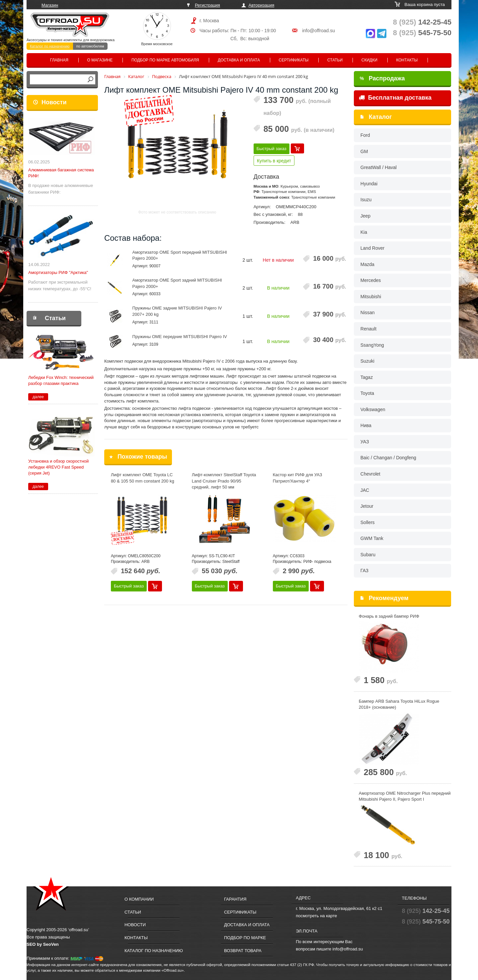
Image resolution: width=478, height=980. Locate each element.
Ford (365, 135)
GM (364, 151)
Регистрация (207, 5)
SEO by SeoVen (43, 944)
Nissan (368, 312)
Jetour (367, 506)
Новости (54, 102)
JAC (365, 490)
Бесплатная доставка (395, 98)
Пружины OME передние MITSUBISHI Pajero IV (180, 337)
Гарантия (235, 899)
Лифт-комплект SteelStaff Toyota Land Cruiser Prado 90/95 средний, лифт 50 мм (224, 481)
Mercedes (371, 280)
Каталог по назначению (50, 46)
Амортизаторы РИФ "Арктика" (58, 272)
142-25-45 (422, 22)
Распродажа (382, 78)
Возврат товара (243, 951)
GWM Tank (372, 538)
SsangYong (372, 345)
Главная (59, 60)
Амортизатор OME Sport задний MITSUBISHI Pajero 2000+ (177, 283)
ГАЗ (364, 571)
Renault (368, 329)
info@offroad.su (319, 31)
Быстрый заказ (272, 149)
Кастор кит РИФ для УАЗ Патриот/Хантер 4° (298, 478)
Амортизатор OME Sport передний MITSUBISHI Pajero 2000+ (180, 255)
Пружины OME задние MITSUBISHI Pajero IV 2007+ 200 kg (177, 311)
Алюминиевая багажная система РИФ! (61, 173)
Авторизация (262, 5)
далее (38, 397)
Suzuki (367, 361)
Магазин (50, 5)
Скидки (369, 60)
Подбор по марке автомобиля (165, 60)
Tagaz (367, 377)
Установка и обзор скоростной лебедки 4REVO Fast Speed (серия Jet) (58, 467)
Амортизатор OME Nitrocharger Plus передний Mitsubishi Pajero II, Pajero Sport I (405, 796)
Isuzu (366, 200)
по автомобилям (90, 46)
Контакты (407, 60)
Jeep (365, 216)
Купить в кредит (274, 161)
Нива (366, 425)
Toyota (367, 393)
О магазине (100, 60)
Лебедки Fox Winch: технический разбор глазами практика (61, 380)
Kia (364, 232)
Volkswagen (373, 409)
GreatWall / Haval (379, 167)
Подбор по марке (245, 938)
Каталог (380, 117)
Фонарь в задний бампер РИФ (389, 616)
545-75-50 (422, 33)
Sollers (368, 522)
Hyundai (369, 184)
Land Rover (372, 248)
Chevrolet (370, 474)
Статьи (335, 60)
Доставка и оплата (239, 60)
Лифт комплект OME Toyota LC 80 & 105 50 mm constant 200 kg (143, 478)
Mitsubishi (371, 297)
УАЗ (365, 442)
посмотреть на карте (316, 916)
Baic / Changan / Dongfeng (388, 458)
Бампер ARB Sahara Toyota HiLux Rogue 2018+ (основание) (399, 704)
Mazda (367, 264)
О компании (139, 899)
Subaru (368, 555)
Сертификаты (294, 60)
